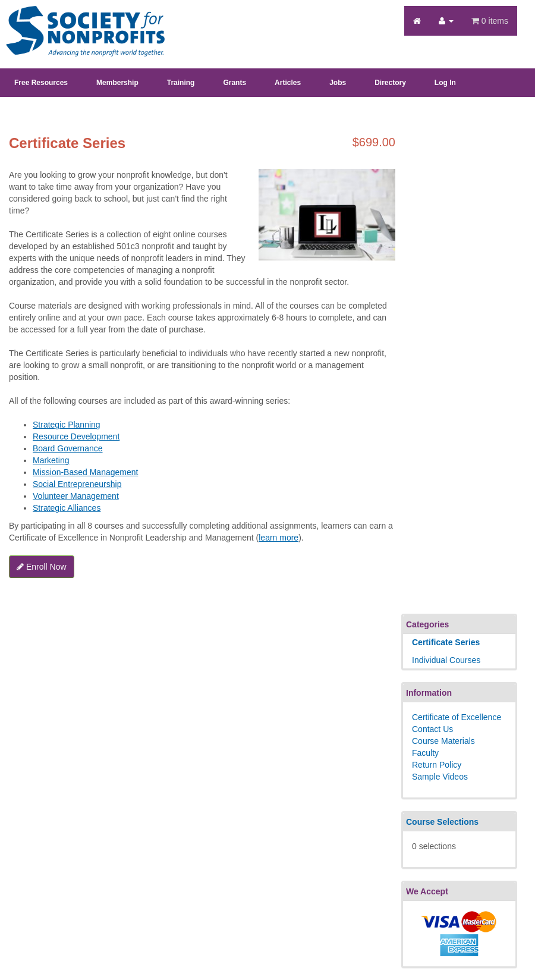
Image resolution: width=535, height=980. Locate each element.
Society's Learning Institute (79, 21)
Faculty (425, 753)
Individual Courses (446, 660)
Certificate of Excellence (457, 717)
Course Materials (443, 741)
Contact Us (432, 729)
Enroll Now (42, 567)
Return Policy (437, 765)
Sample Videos (440, 777)
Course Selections (442, 822)
